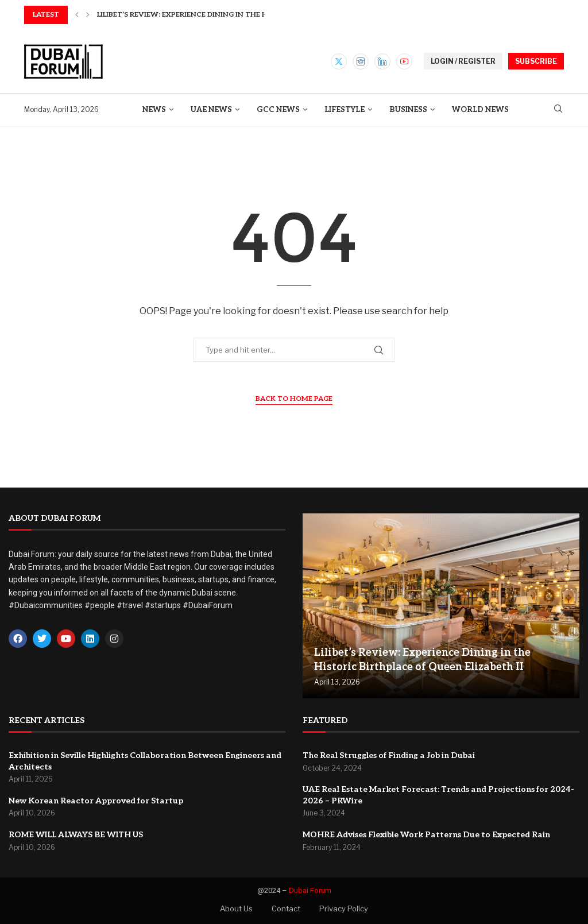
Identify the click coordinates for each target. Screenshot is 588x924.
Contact (286, 908)
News (154, 110)
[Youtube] (404, 61)
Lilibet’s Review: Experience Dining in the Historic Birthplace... (223, 15)
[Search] (558, 109)
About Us (236, 908)
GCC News (278, 110)
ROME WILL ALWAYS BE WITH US (76, 835)
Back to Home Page (294, 399)
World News (480, 110)
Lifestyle (345, 110)
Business (408, 110)
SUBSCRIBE (536, 61)
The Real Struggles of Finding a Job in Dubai (389, 755)
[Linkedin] (382, 61)
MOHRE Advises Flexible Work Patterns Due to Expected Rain (426, 835)
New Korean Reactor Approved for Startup (96, 801)
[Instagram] (361, 61)
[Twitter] (339, 61)
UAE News (211, 110)
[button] (77, 15)
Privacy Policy (344, 908)
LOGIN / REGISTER (463, 61)
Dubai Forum (310, 890)
